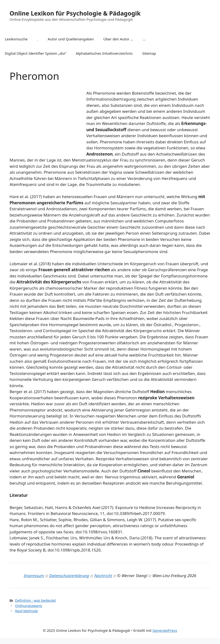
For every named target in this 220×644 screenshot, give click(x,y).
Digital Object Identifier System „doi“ (36, 53)
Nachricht (103, 576)
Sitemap (149, 53)
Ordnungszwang (28, 606)
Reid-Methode (27, 611)
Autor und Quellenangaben (71, 39)
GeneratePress (165, 630)
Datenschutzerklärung (69, 576)
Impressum (34, 576)
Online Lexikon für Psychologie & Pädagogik (75, 13)
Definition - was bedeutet (35, 600)
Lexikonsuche (16, 39)
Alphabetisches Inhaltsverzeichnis (104, 53)
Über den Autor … (118, 39)
